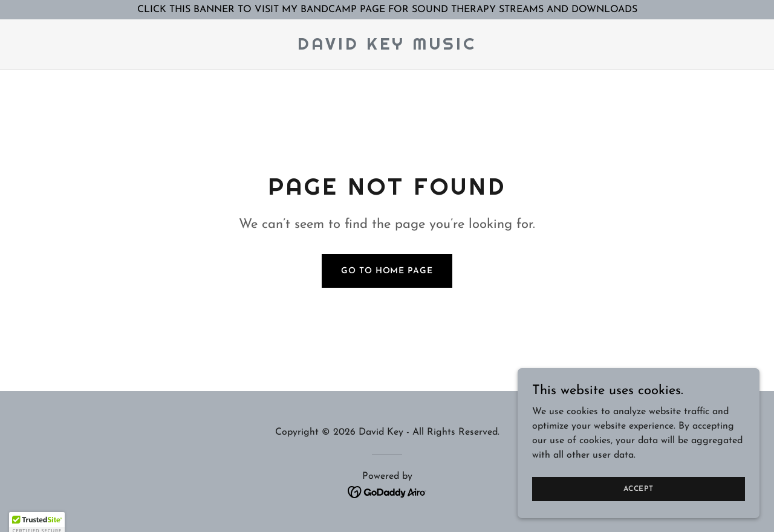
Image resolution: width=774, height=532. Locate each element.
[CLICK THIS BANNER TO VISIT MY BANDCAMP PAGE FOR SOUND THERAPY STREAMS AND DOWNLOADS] (387, 10)
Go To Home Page (387, 271)
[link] (387, 47)
